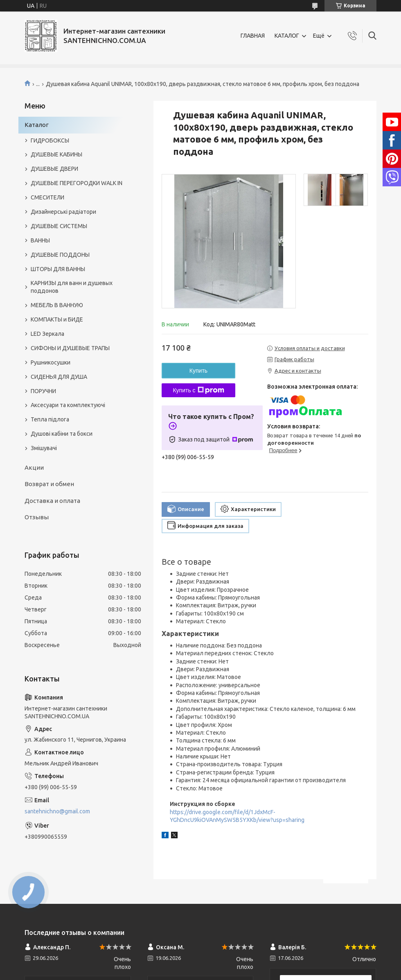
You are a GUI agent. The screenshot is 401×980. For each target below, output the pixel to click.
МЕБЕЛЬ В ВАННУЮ (57, 305)
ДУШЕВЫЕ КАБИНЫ (56, 154)
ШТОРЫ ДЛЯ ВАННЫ (58, 269)
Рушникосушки (51, 362)
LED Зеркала (47, 334)
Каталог (37, 125)
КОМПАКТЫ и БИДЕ (57, 319)
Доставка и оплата (52, 501)
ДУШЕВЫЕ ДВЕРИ (54, 169)
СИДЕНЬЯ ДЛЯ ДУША (59, 377)
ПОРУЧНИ (43, 391)
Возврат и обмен (49, 484)
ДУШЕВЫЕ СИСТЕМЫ (59, 226)
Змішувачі (44, 448)
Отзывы (37, 517)
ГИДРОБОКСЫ (50, 140)
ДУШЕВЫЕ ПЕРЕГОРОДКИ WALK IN (77, 183)
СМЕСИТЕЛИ (47, 197)
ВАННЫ (40, 240)
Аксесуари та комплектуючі (68, 405)
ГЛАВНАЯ (253, 36)
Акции (34, 467)
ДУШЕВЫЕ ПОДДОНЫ (60, 255)
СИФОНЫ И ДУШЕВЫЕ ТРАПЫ (70, 348)
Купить (198, 371)
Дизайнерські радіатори (63, 212)
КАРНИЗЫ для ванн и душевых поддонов (72, 287)
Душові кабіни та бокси (62, 434)
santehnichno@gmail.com (57, 811)
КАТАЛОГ (287, 36)
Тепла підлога (50, 419)
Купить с (198, 390)
